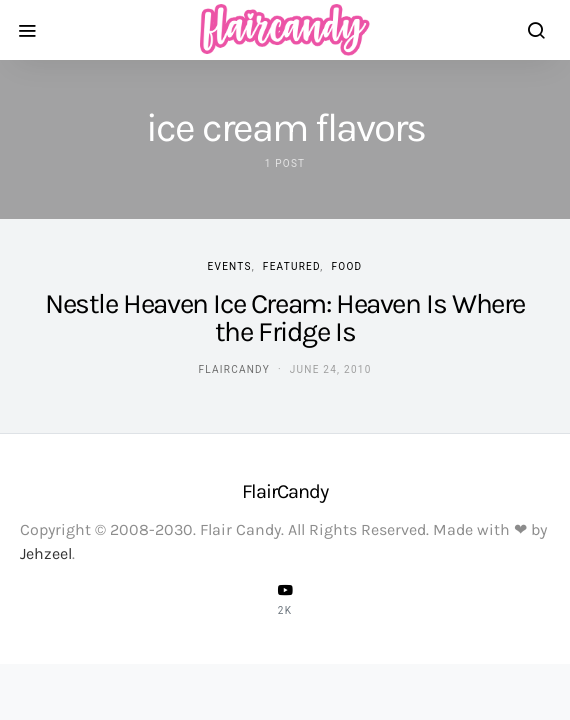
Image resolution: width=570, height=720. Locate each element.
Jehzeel (46, 553)
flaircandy (233, 369)
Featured (291, 266)
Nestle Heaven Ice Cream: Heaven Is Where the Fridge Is (285, 317)
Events (230, 266)
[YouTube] (285, 599)
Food (347, 266)
